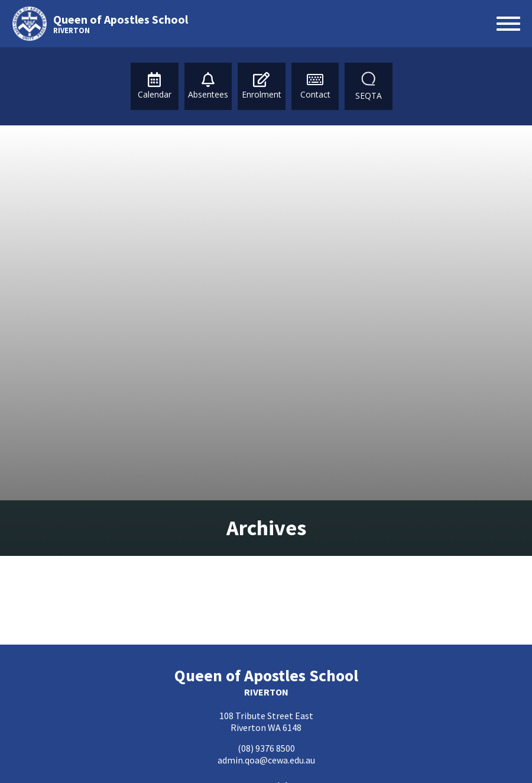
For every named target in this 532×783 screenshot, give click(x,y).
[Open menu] (508, 24)
